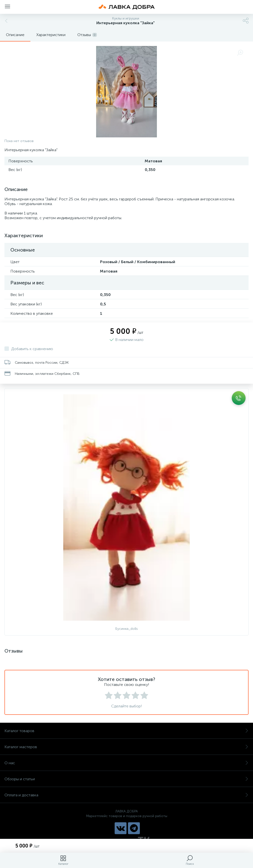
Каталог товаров (126, 731)
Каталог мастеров (126, 747)
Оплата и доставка (126, 795)
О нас (126, 763)
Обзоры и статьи (126, 779)
